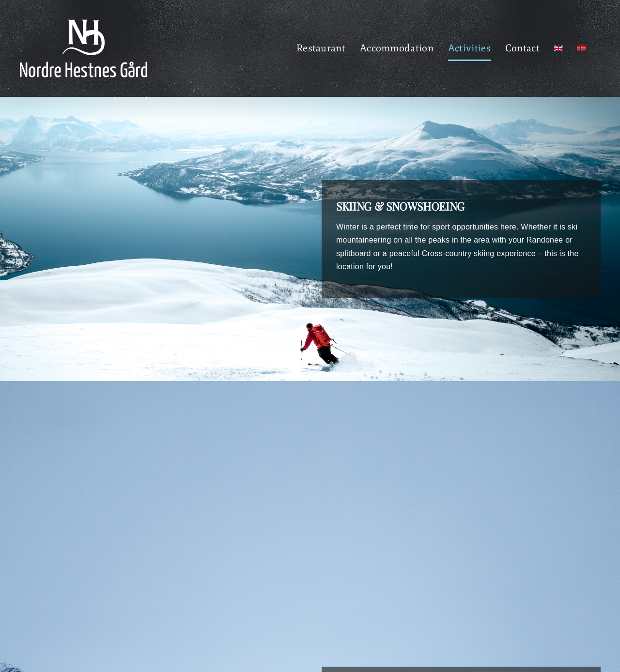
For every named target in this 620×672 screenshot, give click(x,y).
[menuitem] (558, 48)
